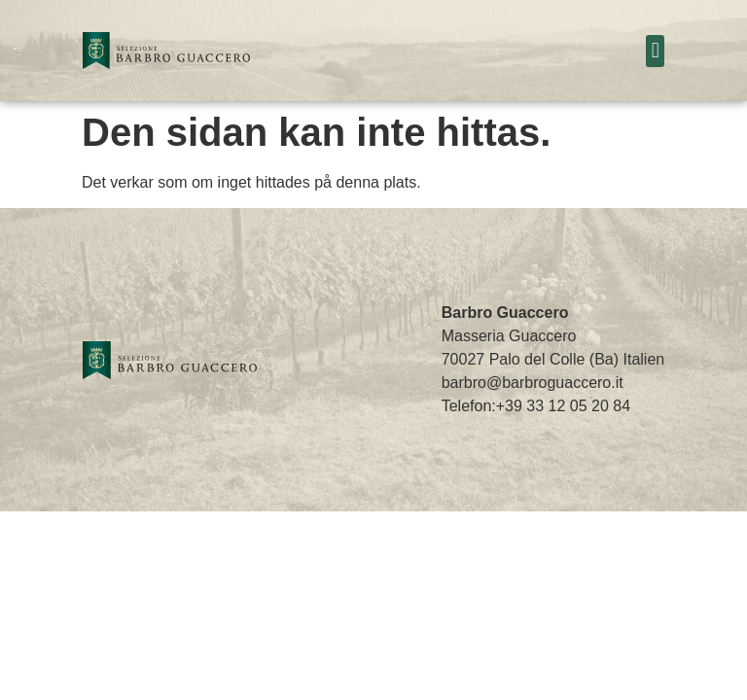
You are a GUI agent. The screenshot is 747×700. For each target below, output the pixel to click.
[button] (655, 51)
